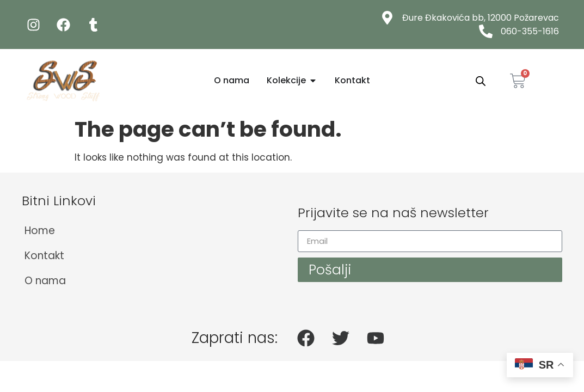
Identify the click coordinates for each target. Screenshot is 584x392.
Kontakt (44, 256)
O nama (45, 281)
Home (40, 231)
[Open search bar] (481, 81)
